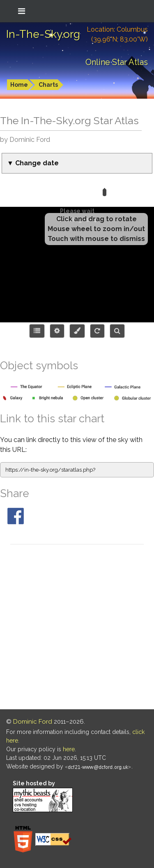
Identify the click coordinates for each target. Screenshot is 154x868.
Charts (48, 85)
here (69, 749)
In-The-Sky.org (43, 34)
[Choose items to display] (37, 331)
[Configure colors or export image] (77, 331)
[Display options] (57, 331)
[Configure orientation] (97, 331)
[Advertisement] (77, 628)
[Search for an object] (117, 331)
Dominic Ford (33, 722)
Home (19, 85)
